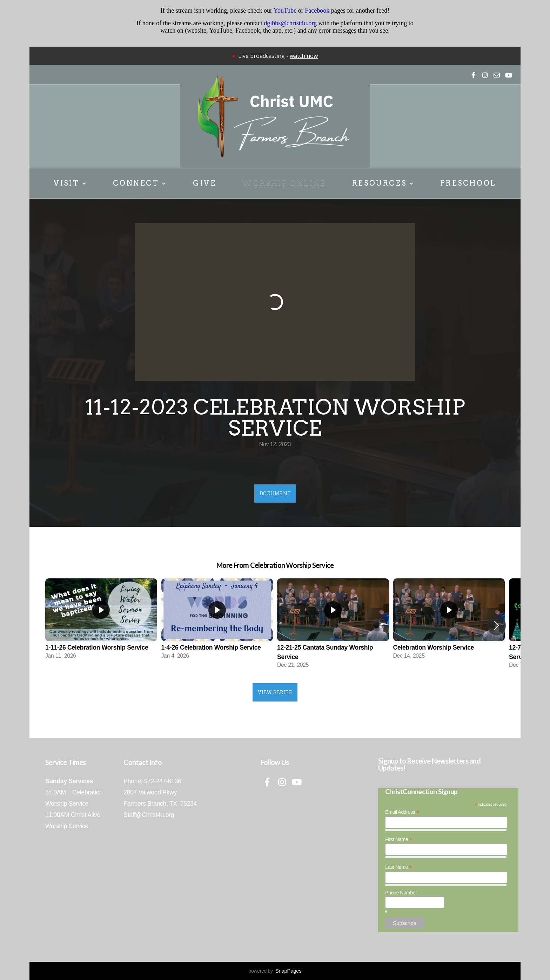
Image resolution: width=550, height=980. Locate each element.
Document (275, 493)
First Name (399, 840)
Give (204, 183)
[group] (101, 621)
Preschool (468, 183)
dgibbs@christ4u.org (290, 23)
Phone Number (401, 893)
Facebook (317, 11)
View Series (275, 692)
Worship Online (284, 183)
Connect (140, 183)
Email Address (402, 812)
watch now (304, 56)
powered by (275, 971)
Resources (383, 183)
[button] (497, 625)
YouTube (285, 11)
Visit (70, 183)
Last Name (398, 867)
